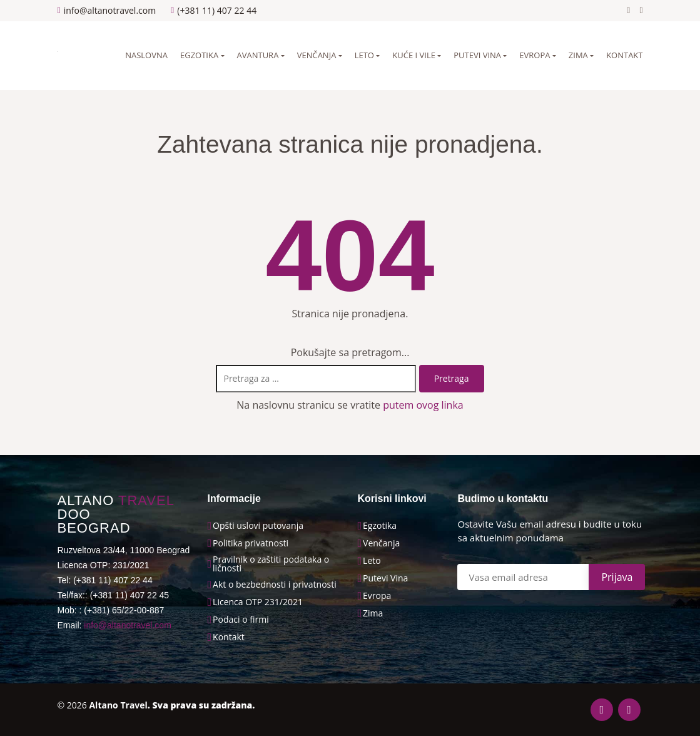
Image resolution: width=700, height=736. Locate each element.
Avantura (258, 55)
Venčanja (317, 55)
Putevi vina (477, 55)
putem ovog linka (423, 405)
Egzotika (199, 55)
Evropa (535, 55)
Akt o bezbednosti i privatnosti (275, 585)
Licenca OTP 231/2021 (258, 602)
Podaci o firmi (241, 620)
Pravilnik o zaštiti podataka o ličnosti (271, 564)
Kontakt (624, 55)
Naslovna (146, 55)
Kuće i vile (414, 55)
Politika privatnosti (251, 543)
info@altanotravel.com (128, 625)
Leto (364, 55)
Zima (578, 55)
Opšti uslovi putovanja (258, 526)
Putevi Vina (385, 578)
